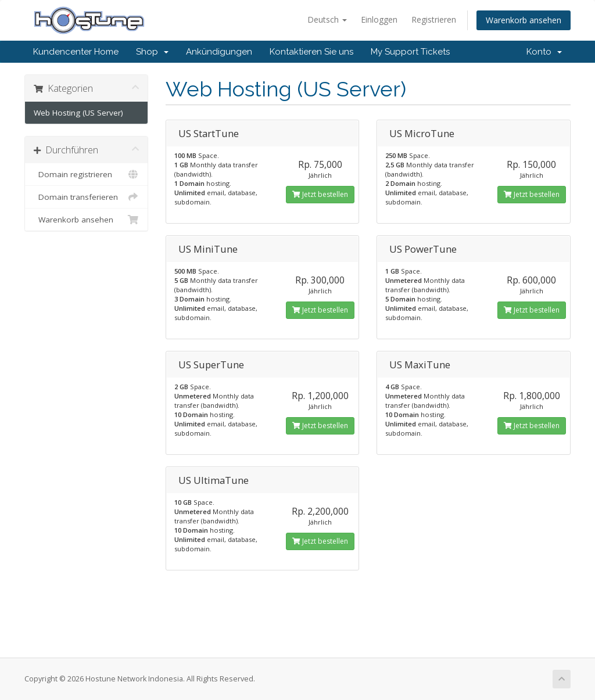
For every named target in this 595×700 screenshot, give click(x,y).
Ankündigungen (219, 52)
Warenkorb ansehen (524, 20)
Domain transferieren (86, 197)
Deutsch (327, 19)
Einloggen (379, 19)
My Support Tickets (410, 52)
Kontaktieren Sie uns (311, 52)
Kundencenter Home (76, 52)
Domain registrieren (86, 174)
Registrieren (434, 19)
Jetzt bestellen (320, 194)
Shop (152, 52)
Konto (544, 52)
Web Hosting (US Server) (78, 113)
